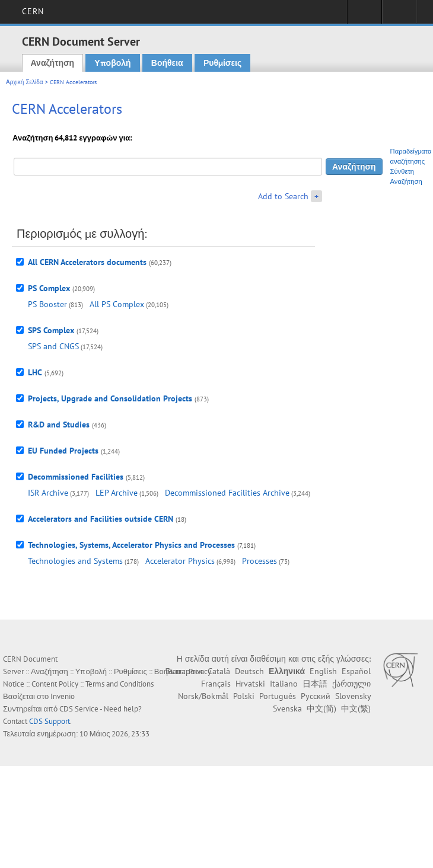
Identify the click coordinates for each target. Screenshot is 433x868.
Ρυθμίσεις (222, 63)
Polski (244, 696)
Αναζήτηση (53, 63)
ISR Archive (48, 493)
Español (356, 671)
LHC (35, 372)
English (323, 671)
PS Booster (47, 304)
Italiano (284, 684)
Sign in (364, 15)
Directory (399, 15)
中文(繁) (356, 709)
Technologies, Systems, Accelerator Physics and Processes (131, 545)
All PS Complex (117, 304)
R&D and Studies (59, 425)
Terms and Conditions (120, 684)
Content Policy (55, 684)
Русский (316, 696)
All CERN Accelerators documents (87, 262)
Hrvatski (250, 684)
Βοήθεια (167, 63)
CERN (33, 11)
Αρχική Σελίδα (25, 82)
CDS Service (79, 709)
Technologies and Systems (75, 561)
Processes (260, 561)
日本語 (315, 684)
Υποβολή (112, 63)
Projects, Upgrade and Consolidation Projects (110, 398)
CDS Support (50, 721)
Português (278, 696)
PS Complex (49, 288)
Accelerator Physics (180, 561)
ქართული (351, 684)
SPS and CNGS (53, 346)
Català (219, 671)
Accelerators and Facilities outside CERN (101, 519)
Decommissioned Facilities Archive (227, 493)
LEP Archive (117, 493)
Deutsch (249, 671)
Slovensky (353, 696)
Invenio (63, 696)
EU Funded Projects (63, 451)
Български (184, 671)
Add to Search (283, 196)
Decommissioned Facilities (76, 477)
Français (216, 684)
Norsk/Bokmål (203, 696)
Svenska (287, 709)
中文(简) (321, 709)
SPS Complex (51, 330)
